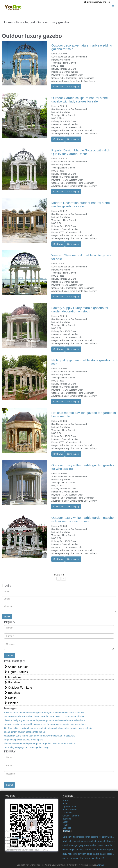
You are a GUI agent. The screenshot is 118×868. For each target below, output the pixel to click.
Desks (10, 698)
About (65, 804)
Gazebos (12, 682)
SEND (7, 617)
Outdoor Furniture (18, 687)
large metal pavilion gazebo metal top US (24, 740)
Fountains (13, 677)
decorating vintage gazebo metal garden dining (26, 747)
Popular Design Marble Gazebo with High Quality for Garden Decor (81, 152)
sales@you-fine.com (20, 838)
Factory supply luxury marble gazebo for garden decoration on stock (80, 310)
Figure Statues (16, 672)
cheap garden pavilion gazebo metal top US (25, 732)
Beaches (12, 693)
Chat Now (58, 87)
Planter (11, 703)
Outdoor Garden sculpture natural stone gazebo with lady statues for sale (80, 100)
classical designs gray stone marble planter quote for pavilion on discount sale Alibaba (45, 720)
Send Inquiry (73, 87)
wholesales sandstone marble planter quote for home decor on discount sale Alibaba (44, 716)
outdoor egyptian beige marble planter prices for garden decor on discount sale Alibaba (45, 724)
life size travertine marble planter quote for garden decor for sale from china (40, 743)
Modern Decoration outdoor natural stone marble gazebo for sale (81, 204)
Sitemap (100, 865)
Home (65, 800)
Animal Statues (16, 667)
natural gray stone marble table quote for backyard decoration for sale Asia (39, 736)
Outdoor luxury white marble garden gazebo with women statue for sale (83, 519)
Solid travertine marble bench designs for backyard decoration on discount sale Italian (45, 713)
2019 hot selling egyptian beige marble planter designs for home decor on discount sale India (48, 728)
